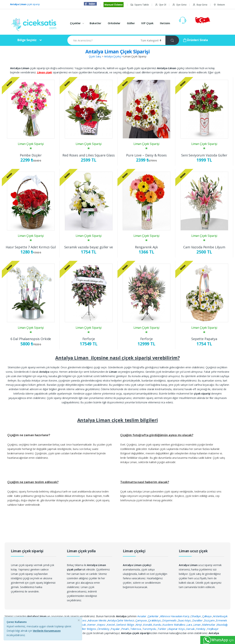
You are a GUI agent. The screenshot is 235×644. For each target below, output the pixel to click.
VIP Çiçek (147, 23)
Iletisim (219, 5)
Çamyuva (141, 620)
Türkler (162, 629)
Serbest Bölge (126, 625)
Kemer (92, 625)
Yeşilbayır (213, 629)
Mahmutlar (209, 625)
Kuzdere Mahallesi (174, 625)
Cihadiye (196, 616)
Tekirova (136, 629)
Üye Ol (161, 5)
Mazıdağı (222, 625)
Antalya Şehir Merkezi (121, 620)
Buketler (95, 23)
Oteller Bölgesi (87, 629)
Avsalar (142, 616)
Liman (197, 625)
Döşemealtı (170, 620)
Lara (190, 625)
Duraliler (198, 620)
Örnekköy (104, 629)
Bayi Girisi (200, 5)
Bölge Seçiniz (27, 40)
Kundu (158, 625)
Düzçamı (210, 620)
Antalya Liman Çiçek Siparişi (117, 52)
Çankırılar (154, 616)
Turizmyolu (149, 629)
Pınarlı (125, 629)
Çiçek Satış (95, 56)
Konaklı (148, 625)
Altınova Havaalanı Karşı (175, 616)
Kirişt (139, 625)
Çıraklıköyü (155, 620)
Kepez (102, 625)
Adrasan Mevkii (97, 620)
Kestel (111, 625)
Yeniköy (201, 629)
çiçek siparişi (25, 4)
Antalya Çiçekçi (113, 56)
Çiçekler (75, 23)
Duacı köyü (185, 620)
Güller (131, 23)
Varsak (191, 629)
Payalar (116, 629)
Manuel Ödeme (114, 5)
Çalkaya (207, 616)
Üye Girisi (179, 5)
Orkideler (114, 23)
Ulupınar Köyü (177, 629)
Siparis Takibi (140, 5)
